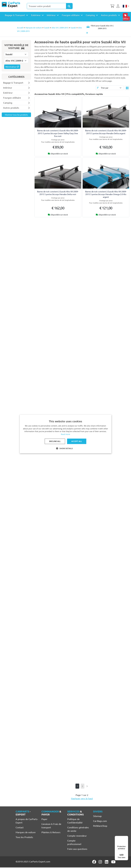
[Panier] (112, 6)
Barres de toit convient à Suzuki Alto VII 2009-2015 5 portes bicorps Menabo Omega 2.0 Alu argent (106, 194)
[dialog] (65, 434)
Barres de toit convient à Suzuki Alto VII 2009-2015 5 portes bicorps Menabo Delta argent (106, 132)
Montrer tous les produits (16, 115)
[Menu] (126, 838)
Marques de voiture (34, 28)
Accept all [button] (77, 441)
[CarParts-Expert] (11, 5)
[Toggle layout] (127, 88)
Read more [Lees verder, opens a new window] (66, 434)
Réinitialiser (12, 67)
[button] (66, 448)
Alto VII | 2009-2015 (60, 28)
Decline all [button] (55, 441)
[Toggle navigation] (100, 27)
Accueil (20, 28)
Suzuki (47, 28)
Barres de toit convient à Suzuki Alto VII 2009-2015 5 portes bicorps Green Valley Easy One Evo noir (58, 133)
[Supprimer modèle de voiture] (87, 33)
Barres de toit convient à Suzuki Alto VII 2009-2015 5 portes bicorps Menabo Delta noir (58, 193)
